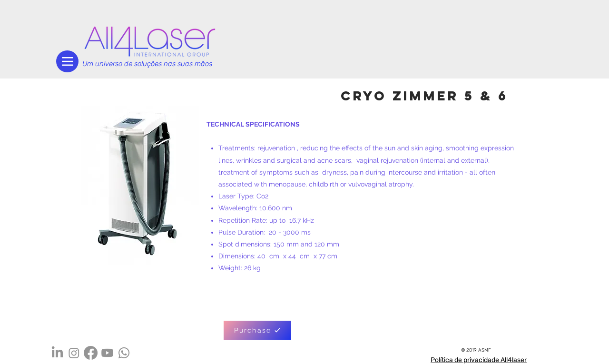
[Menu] (67, 61)
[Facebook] (91, 353)
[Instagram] (74, 353)
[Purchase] (257, 330)
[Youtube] (107, 353)
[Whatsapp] (124, 353)
